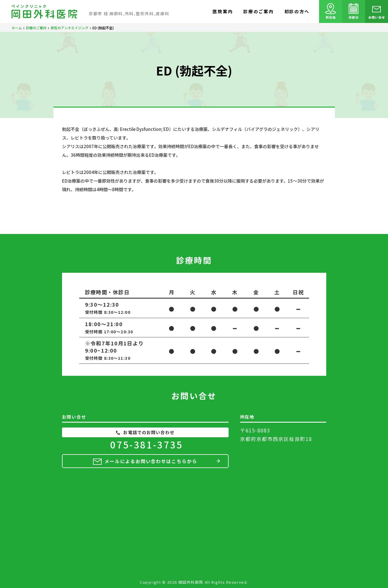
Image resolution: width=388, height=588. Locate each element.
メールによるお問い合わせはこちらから (151, 461)
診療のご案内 (258, 11)
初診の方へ (297, 11)
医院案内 (223, 11)
